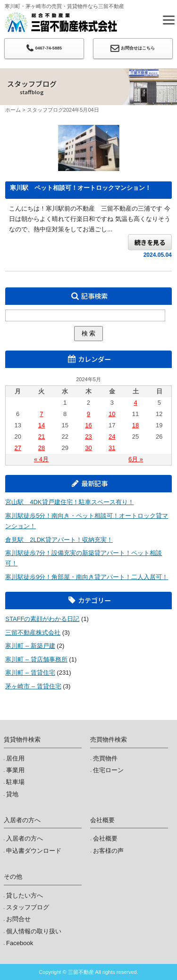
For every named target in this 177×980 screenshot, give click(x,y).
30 (88, 448)
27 (17, 448)
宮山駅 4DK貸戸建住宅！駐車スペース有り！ (69, 502)
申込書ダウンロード (34, 851)
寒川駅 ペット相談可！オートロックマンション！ (80, 188)
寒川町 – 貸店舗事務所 (36, 659)
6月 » (136, 459)
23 (88, 437)
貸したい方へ (25, 895)
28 (42, 448)
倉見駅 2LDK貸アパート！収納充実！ (59, 540)
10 (112, 414)
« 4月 (41, 459)
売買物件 (105, 758)
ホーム (13, 110)
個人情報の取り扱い (34, 931)
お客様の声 (108, 851)
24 (112, 437)
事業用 (15, 770)
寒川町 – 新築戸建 (30, 646)
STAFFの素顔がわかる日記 (42, 619)
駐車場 (15, 782)
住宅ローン (108, 770)
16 (88, 425)
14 (42, 425)
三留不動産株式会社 (33, 633)
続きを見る (150, 242)
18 (135, 425)
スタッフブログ (45, 110)
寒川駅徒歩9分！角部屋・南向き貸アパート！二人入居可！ (87, 577)
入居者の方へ (25, 838)
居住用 (15, 758)
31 (112, 448)
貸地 (12, 794)
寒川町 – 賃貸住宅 (30, 673)
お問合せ (18, 919)
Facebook (20, 943)
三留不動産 (61, 22)
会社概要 (105, 838)
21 (42, 437)
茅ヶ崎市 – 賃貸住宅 (33, 686)
